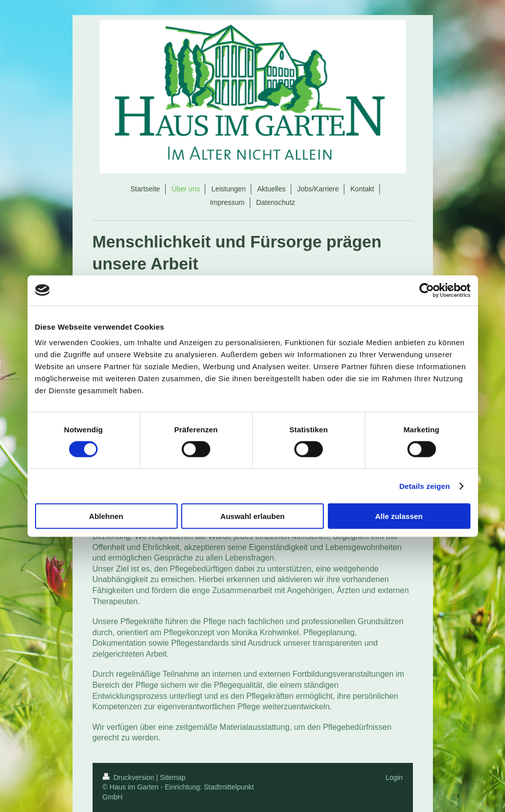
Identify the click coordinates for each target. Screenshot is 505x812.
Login (394, 777)
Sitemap (173, 777)
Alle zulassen (399, 516)
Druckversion (129, 777)
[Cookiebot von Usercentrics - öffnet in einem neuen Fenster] (427, 290)
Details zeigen (425, 486)
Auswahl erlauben (252, 516)
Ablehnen (106, 516)
